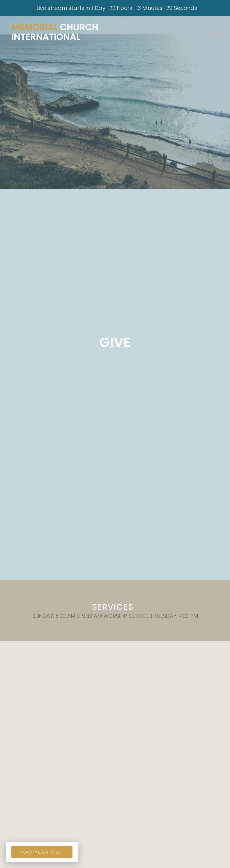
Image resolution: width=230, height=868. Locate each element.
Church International (55, 32)
